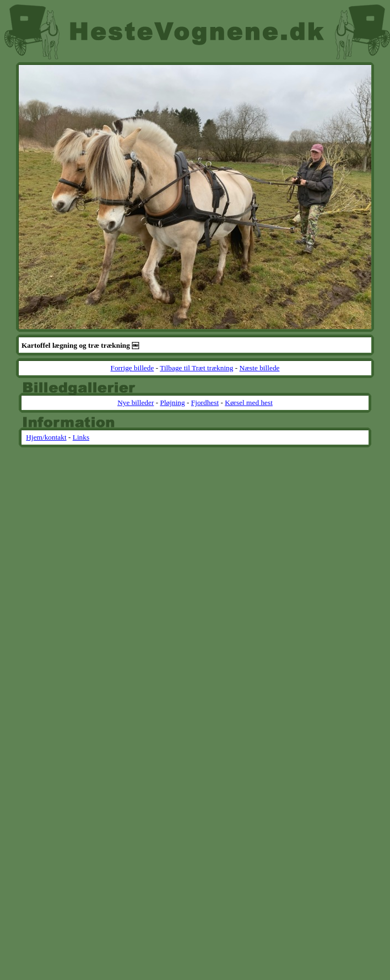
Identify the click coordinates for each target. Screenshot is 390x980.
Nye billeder (136, 403)
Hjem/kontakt (46, 437)
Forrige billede (132, 368)
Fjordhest (205, 403)
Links (81, 437)
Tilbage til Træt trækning (196, 368)
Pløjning (172, 403)
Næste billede (260, 368)
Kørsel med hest (249, 403)
